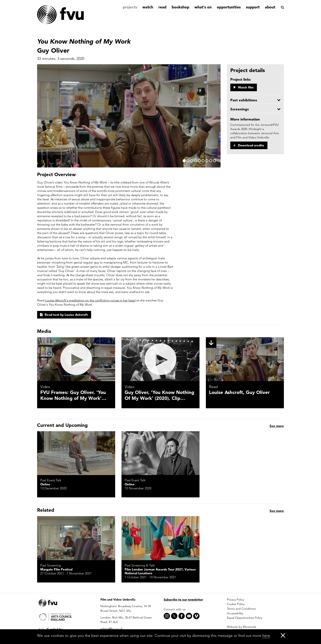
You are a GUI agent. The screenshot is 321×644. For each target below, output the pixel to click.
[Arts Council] (66, 617)
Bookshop (180, 7)
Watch (148, 7)
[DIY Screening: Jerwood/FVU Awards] (76, 453)
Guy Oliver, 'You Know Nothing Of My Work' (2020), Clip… (159, 395)
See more (277, 511)
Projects (130, 7)
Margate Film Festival (56, 569)
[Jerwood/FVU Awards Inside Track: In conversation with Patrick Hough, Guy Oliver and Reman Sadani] (245, 453)
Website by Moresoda (241, 627)
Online (45, 484)
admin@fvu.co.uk (112, 629)
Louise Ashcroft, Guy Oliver (239, 392)
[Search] (282, 7)
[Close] (283, 635)
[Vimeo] (196, 616)
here (266, 635)
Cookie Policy (236, 604)
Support (253, 7)
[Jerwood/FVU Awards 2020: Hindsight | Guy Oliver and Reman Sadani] (245, 538)
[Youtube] (189, 616)
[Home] (60, 15)
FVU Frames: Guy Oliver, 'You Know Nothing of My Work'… (73, 395)
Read (162, 7)
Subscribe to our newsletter (183, 600)
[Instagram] (167, 616)
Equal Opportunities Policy (245, 618)
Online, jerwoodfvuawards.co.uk (233, 569)
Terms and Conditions (241, 609)
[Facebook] (182, 616)
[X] (174, 616)
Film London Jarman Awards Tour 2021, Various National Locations (160, 571)
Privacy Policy (235, 600)
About (270, 7)
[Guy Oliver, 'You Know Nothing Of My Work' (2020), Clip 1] (160, 359)
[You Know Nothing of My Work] (76, 538)
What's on (203, 7)
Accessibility (235, 613)
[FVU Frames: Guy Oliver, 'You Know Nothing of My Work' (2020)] (76, 359)
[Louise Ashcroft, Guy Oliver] (245, 359)
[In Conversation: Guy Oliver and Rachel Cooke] (160, 453)
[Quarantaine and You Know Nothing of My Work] (160, 538)
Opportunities (229, 7)
